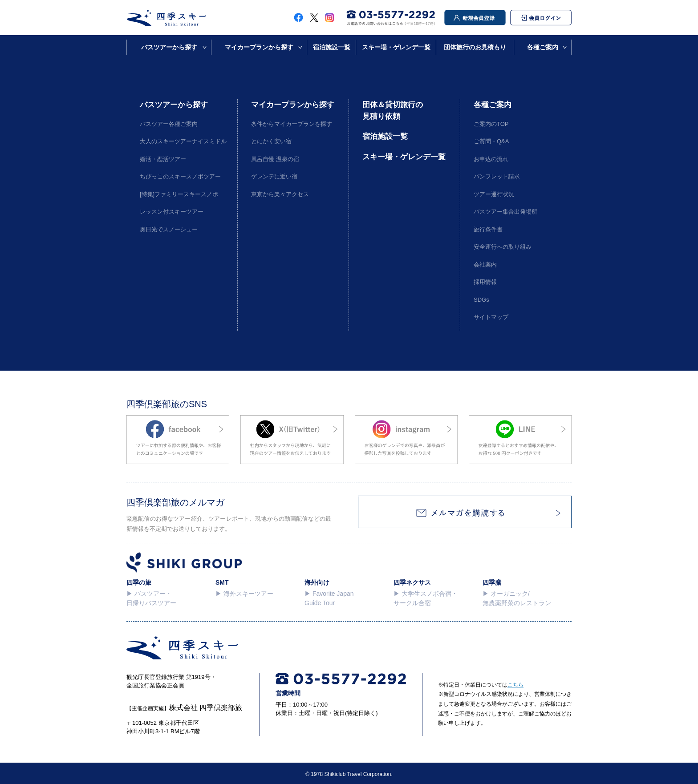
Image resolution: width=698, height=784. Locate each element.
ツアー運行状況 (494, 194)
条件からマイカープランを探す (292, 124)
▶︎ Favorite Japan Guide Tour (329, 598)
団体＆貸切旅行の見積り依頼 (393, 111)
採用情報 (485, 282)
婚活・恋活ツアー (163, 159)
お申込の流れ (491, 159)
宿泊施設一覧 (332, 47)
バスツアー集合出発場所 (505, 212)
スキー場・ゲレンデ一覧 (396, 47)
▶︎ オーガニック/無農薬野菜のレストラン (517, 598)
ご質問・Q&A (491, 141)
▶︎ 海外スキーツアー (244, 594)
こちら (515, 685)
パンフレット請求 (497, 176)
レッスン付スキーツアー (172, 212)
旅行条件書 (488, 229)
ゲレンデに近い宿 (274, 176)
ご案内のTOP (491, 124)
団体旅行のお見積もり (475, 47)
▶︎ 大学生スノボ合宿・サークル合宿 (426, 598)
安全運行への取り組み (503, 247)
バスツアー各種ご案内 (169, 124)
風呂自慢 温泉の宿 (275, 159)
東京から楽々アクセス (280, 194)
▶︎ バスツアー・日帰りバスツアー (151, 598)
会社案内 (485, 265)
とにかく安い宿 (271, 141)
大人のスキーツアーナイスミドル (182, 141)
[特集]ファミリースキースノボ (179, 194)
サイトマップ (491, 317)
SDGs (481, 300)
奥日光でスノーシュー (169, 229)
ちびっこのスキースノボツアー (180, 176)
